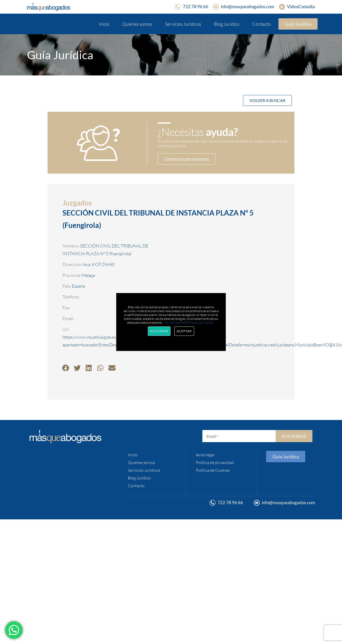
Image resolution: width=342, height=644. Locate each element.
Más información (174, 323)
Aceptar (184, 331)
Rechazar (159, 331)
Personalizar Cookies (200, 323)
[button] (66, 368)
